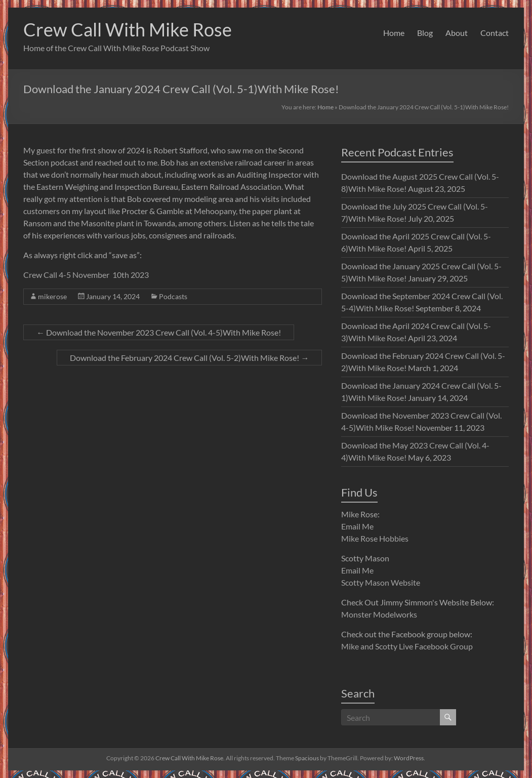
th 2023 (135, 275)
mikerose (52, 296)
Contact (495, 33)
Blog (425, 33)
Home (394, 33)
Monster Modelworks (379, 614)
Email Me (357, 526)
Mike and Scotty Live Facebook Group (407, 646)
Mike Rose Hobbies (375, 538)
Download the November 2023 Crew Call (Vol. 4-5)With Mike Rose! (159, 332)
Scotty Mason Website (381, 582)
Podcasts (173, 296)
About (457, 33)
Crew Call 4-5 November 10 (72, 275)
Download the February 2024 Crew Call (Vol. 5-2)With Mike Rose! (189, 358)
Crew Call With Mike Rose (128, 29)
